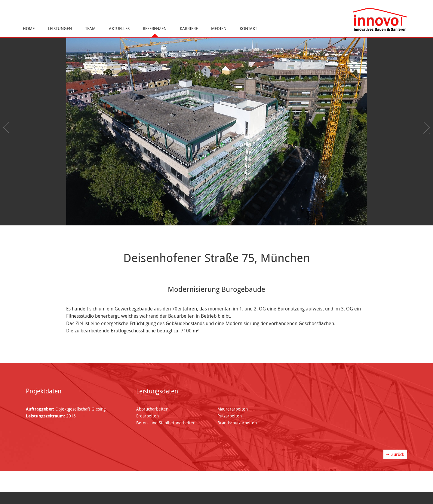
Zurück (398, 454)
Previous (8, 128)
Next (425, 128)
